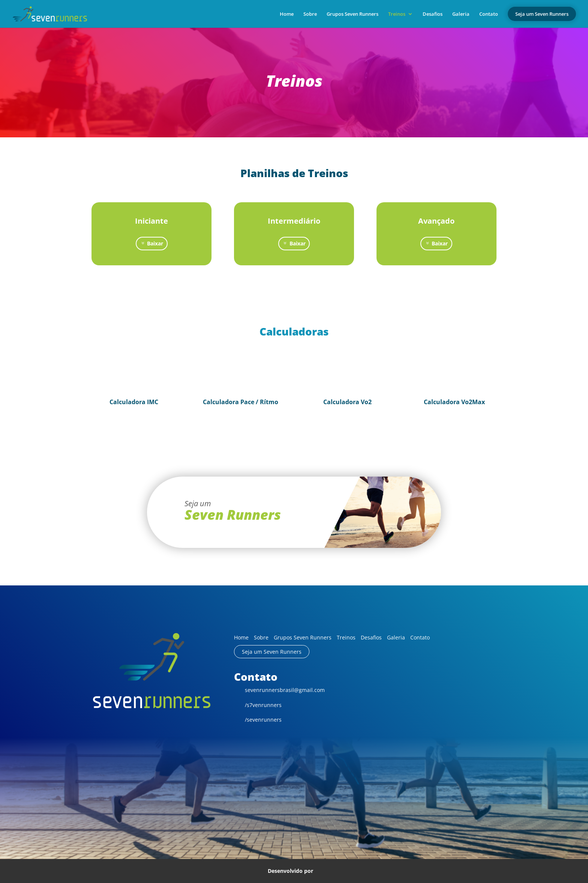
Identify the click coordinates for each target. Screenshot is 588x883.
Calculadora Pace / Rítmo (241, 402)
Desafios (433, 14)
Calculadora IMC (134, 402)
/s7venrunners (258, 705)
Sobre (310, 14)
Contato (489, 14)
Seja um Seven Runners (272, 652)
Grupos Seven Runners (352, 14)
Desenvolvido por (294, 871)
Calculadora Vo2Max (454, 402)
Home (287, 14)
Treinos (397, 14)
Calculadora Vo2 (347, 402)
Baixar (155, 243)
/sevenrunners (258, 720)
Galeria (461, 14)
